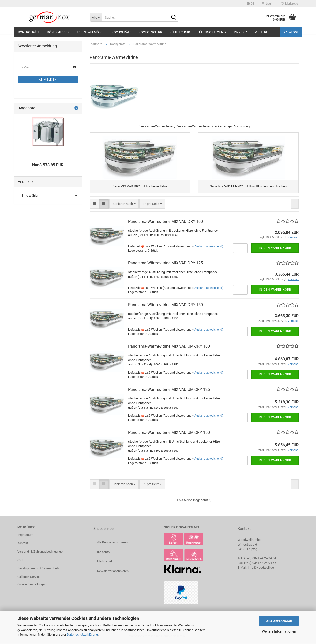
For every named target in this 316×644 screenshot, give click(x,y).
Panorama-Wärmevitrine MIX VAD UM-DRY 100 (169, 348)
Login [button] (267, 4)
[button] (251, 4)
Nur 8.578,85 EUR (48, 165)
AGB (20, 561)
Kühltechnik (180, 32)
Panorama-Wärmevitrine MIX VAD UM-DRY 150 (169, 434)
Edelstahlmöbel (90, 32)
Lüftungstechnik (212, 32)
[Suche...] (96, 17)
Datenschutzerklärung (82, 634)
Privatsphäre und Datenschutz (38, 570)
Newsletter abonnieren (113, 572)
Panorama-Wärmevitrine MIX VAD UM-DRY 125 (169, 391)
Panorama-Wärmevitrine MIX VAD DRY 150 (166, 306)
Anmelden (48, 80)
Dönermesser (58, 32)
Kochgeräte (121, 32)
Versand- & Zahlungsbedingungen (41, 553)
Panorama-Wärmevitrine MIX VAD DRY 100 (166, 223)
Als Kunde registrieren (112, 544)
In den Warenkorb (275, 250)
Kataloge (291, 32)
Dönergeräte (29, 32)
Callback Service (29, 578)
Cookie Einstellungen (32, 586)
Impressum (25, 536)
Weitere (261, 32)
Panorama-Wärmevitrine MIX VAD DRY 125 (166, 265)
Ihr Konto (103, 553)
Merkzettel (290, 4)
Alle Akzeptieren (279, 621)
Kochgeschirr (150, 32)
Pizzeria (241, 32)
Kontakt (23, 545)
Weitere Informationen (279, 631)
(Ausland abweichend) (208, 248)
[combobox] (124, 205)
